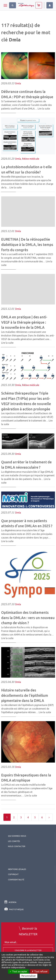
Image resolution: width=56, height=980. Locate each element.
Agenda (10, 902)
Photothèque (14, 909)
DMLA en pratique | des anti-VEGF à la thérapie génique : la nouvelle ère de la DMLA (24, 322)
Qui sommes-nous (17, 836)
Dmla (18, 83)
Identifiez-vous (50, 5)
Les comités (14, 841)
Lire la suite (44, 109)
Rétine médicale (31, 159)
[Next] (49, 817)
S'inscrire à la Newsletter (28, 950)
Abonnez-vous (39, 5)
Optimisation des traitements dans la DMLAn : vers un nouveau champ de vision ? (28, 618)
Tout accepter (18, 971)
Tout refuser (40, 971)
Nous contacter (17, 846)
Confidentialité (16, 880)
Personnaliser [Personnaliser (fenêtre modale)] (29, 976)
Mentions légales (17, 869)
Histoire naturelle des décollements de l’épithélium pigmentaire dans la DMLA (25, 695)
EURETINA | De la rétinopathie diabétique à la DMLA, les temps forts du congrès (27, 245)
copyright (13, 874)
